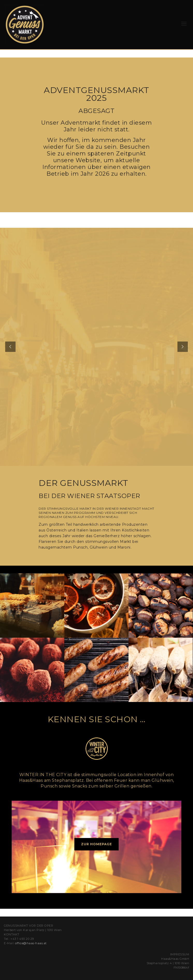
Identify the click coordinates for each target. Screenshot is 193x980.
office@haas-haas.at (31, 943)
